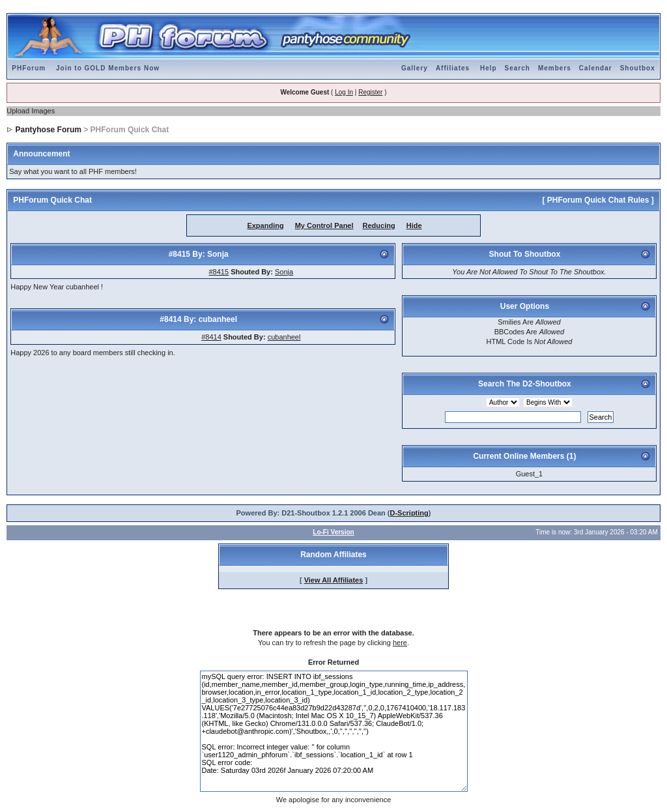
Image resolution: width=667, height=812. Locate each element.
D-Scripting (409, 513)
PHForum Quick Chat (52, 200)
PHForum (29, 68)
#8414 (211, 337)
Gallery (415, 68)
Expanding (265, 225)
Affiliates (453, 68)
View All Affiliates (334, 580)
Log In (344, 92)
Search (518, 68)
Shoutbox (638, 68)
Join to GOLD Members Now (108, 68)
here (400, 643)
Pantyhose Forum (49, 130)
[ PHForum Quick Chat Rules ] (598, 200)
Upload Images (31, 111)
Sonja (284, 272)
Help (489, 68)
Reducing (379, 225)
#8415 (219, 272)
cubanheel (284, 337)
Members (555, 68)
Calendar (596, 68)
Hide (414, 225)
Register (370, 92)
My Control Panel (324, 225)
